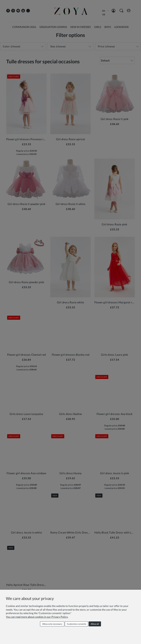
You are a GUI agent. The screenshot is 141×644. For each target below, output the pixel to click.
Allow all (95, 624)
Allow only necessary (52, 624)
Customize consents (76, 624)
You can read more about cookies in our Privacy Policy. (37, 617)
